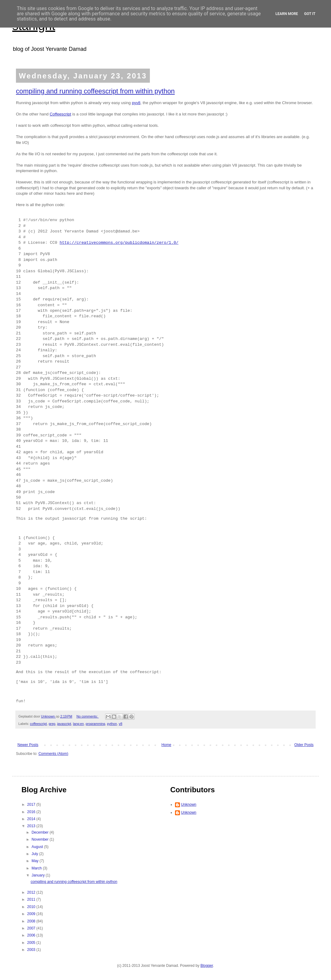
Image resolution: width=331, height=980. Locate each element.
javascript (64, 724)
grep (52, 724)
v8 (121, 724)
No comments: (88, 716)
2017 (32, 805)
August (38, 847)
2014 (32, 819)
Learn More (287, 14)
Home (166, 745)
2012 (32, 892)
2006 (32, 935)
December (41, 832)
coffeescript (38, 724)
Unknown (189, 805)
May (36, 861)
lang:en (78, 724)
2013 (32, 826)
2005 (32, 943)
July (35, 854)
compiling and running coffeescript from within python (95, 91)
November (41, 839)
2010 (32, 907)
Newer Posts (28, 745)
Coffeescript (60, 114)
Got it (310, 14)
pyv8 (136, 103)
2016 (32, 812)
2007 (32, 928)
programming (96, 724)
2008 (32, 921)
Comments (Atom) (53, 754)
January (39, 875)
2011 (32, 899)
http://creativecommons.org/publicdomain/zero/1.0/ (119, 243)
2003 (32, 950)
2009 (32, 914)
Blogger (207, 966)
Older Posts (304, 745)
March (37, 868)
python (112, 724)
